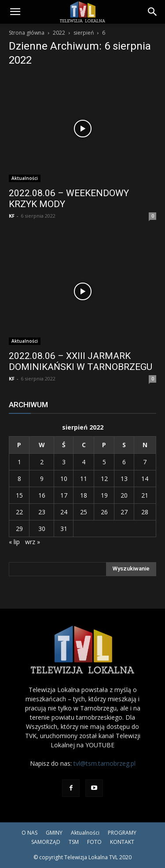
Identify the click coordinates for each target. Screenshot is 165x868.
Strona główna (27, 33)
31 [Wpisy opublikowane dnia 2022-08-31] (64, 529)
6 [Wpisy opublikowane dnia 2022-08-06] (124, 462)
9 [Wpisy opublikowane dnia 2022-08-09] (42, 479)
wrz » (33, 542)
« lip (14, 542)
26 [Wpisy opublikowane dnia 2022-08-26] (104, 512)
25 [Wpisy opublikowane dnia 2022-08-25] (84, 512)
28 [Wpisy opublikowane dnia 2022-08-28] (145, 512)
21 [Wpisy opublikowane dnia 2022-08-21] (145, 495)
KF (12, 216)
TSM (74, 842)
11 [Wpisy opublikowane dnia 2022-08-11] (84, 479)
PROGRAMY (122, 833)
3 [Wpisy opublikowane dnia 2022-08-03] (64, 462)
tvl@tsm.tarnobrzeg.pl (104, 763)
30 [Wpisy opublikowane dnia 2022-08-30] (42, 529)
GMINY (54, 833)
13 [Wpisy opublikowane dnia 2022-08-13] (124, 479)
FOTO (94, 842)
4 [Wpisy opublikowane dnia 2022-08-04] (84, 462)
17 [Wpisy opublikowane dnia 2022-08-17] (64, 495)
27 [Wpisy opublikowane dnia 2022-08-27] (124, 512)
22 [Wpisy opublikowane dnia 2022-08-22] (19, 512)
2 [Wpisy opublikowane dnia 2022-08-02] (42, 462)
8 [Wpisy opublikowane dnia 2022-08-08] (19, 479)
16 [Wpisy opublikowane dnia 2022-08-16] (42, 495)
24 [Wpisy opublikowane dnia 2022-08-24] (64, 512)
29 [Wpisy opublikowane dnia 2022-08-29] (19, 529)
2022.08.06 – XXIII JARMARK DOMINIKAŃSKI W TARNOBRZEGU (81, 361)
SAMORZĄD (46, 842)
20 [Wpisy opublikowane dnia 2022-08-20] (124, 495)
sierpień (84, 33)
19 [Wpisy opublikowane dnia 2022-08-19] (104, 495)
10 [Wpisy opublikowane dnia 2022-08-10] (64, 479)
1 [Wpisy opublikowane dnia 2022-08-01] (19, 462)
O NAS (29, 833)
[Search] (153, 12)
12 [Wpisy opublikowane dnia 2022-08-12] (104, 479)
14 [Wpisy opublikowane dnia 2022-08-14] (145, 479)
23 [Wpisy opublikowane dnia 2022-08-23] (42, 512)
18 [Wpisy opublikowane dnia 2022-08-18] (84, 495)
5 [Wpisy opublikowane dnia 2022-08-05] (104, 462)
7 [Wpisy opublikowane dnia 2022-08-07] (145, 462)
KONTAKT (122, 842)
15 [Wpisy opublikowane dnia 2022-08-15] (19, 495)
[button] (15, 12)
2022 (59, 33)
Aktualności (25, 178)
